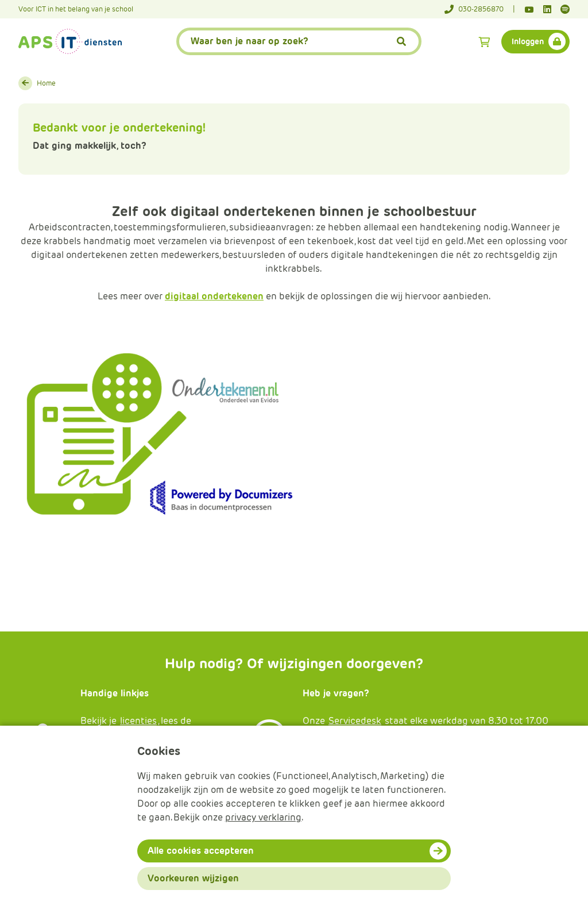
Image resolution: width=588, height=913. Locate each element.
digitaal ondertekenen (214, 296)
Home (46, 83)
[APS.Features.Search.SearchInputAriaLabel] (299, 41)
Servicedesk (355, 721)
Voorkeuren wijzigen (193, 878)
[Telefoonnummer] (480, 9)
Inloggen (528, 41)
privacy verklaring (263, 817)
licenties (138, 721)
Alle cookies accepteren (201, 851)
